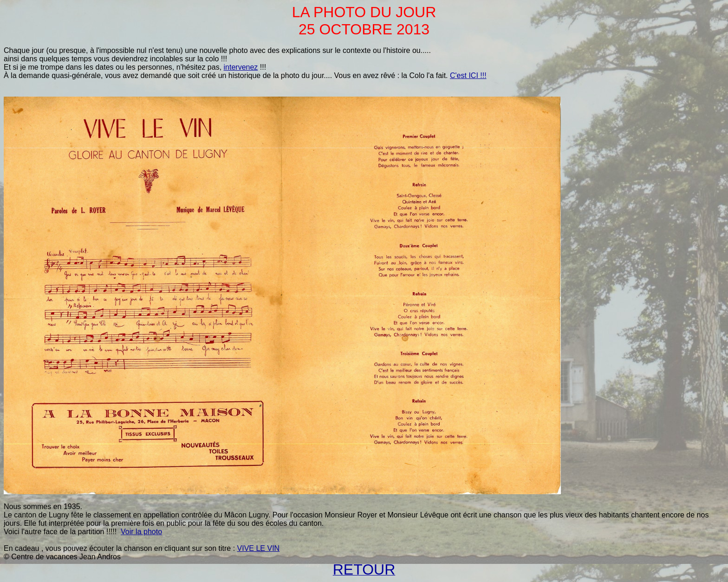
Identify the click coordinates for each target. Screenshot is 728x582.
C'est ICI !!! (468, 75)
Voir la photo (141, 532)
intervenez (241, 67)
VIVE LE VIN (259, 548)
